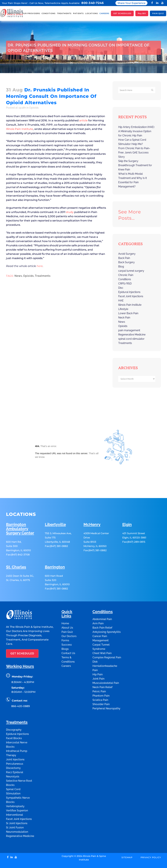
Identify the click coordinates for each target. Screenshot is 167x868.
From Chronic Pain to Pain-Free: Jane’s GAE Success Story (134, 153)
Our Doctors (69, 624)
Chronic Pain (126, 275)
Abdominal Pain (102, 607)
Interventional (15, 802)
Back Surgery (126, 262)
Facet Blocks (14, 726)
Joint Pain (98, 666)
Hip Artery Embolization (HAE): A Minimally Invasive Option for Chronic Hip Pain (136, 131)
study (70, 212)
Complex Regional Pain (107, 645)
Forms (65, 628)
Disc (121, 288)
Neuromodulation (17, 819)
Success (67, 632)
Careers (66, 653)
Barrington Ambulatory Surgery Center (20, 516)
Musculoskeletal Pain (106, 671)
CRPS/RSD (125, 284)
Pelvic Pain (99, 679)
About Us (67, 615)
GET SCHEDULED (22, 641)
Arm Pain (98, 611)
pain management (129, 330)
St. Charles (16, 555)
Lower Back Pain (128, 313)
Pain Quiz (67, 619)
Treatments (43, 276)
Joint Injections (15, 747)
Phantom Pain (101, 683)
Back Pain (124, 258)
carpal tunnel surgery (131, 271)
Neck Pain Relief (102, 675)
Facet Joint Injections (131, 296)
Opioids (18, 77)
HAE (121, 301)
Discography (14, 717)
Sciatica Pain (100, 688)
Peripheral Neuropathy (106, 696)
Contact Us (68, 641)
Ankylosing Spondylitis (107, 619)
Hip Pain (98, 662)
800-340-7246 (92, 3)
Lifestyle (123, 309)
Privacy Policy (151, 845)
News (18, 276)
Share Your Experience (131, 3)
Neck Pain (124, 318)
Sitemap (127, 845)
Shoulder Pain (101, 692)
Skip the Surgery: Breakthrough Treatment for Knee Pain (135, 165)
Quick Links (67, 601)
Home (9, 77)
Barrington (55, 555)
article (83, 120)
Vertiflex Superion (17, 798)
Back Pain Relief (102, 615)
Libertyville (55, 512)
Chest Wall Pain (102, 641)
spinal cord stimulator (131, 339)
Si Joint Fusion (15, 815)
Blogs (65, 636)
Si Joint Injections (17, 811)
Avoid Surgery (127, 254)
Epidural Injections (129, 292)
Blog (121, 267)
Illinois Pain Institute (19, 129)
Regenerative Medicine (132, 335)
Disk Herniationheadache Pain (105, 653)
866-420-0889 (21, 694)
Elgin (127, 512)
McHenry (92, 512)
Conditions (125, 279)
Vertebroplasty (15, 794)
